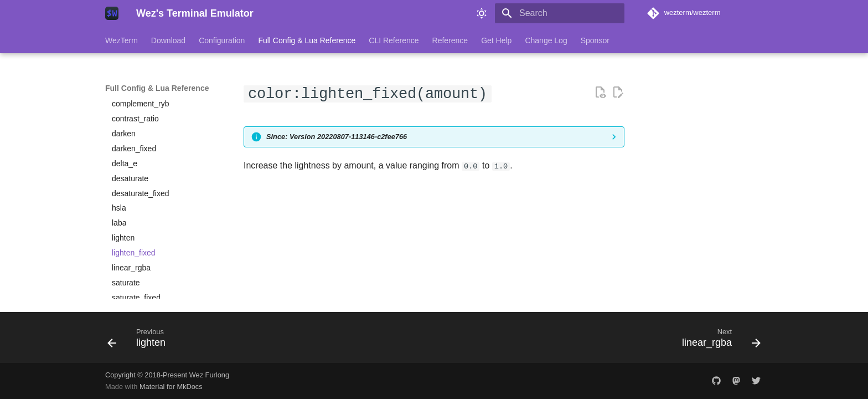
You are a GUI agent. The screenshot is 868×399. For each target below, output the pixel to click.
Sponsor (595, 40)
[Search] (560, 13)
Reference (450, 40)
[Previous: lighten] (140, 341)
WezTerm (122, 40)
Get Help (496, 40)
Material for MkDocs (171, 387)
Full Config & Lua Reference (307, 40)
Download (168, 40)
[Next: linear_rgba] (718, 341)
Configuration (222, 40)
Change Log (546, 40)
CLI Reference (394, 40)
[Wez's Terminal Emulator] (112, 13)
